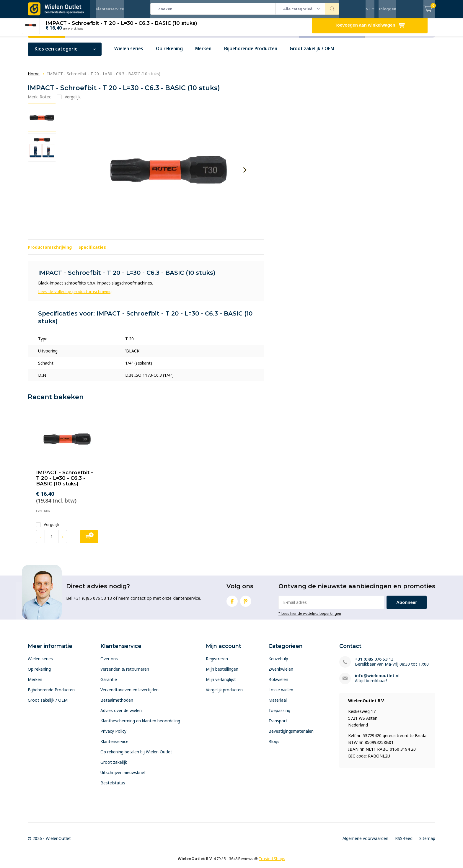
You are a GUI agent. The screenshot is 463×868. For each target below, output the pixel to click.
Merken (209, 53)
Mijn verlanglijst (221, 684)
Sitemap (427, 843)
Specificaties (92, 251)
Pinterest (246, 604)
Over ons (109, 663)
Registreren (217, 663)
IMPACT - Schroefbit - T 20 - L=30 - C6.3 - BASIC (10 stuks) (65, 482)
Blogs (274, 746)
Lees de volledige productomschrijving (75, 296)
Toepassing (279, 715)
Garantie (109, 684)
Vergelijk (48, 529)
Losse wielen (281, 694)
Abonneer (407, 606)
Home (34, 78)
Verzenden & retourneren (125, 673)
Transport (278, 725)
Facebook (232, 604)
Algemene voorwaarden (365, 843)
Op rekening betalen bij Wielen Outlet (136, 756)
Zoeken (332, 9)
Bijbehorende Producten (259, 53)
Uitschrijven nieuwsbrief (123, 777)
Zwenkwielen (281, 673)
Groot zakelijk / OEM (323, 53)
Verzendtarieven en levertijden (129, 694)
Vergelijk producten (224, 694)
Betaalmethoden (117, 704)
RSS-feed (404, 843)
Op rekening (173, 53)
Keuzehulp (278, 663)
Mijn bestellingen (222, 673)
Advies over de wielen (121, 715)
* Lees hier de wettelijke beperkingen (310, 617)
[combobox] (213, 9)
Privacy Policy (113, 735)
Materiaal (278, 704)
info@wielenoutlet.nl (377, 680)
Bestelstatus (113, 787)
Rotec (45, 101)
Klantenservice (110, 9)
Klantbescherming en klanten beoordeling (140, 725)
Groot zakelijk (114, 767)
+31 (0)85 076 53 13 (374, 663)
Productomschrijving (50, 251)
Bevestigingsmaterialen (291, 735)
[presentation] (245, 174)
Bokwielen (278, 684)
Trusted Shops (272, 863)
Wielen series (130, 53)
